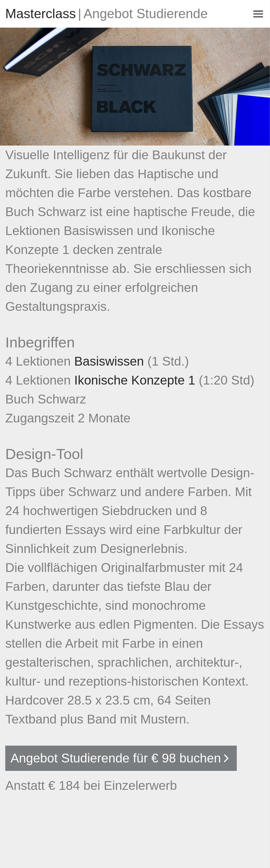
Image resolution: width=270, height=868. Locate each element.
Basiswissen (111, 361)
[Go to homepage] (41, 14)
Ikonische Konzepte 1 (137, 380)
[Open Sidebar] (258, 14)
